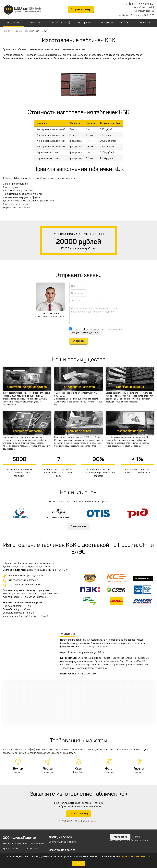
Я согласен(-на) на (98, 329)
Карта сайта (120, 837)
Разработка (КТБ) (60, 23)
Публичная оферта (140, 840)
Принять (79, 863)
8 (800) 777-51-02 (140, 4)
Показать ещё (78, 527)
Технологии (35, 23)
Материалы (85, 23)
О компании (143, 23)
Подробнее (18, 772)
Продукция (13, 23)
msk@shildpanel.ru (98, 647)
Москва (67, 634)
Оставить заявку (79, 814)
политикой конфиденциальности (135, 857)
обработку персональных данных (107, 329)
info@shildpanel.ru (146, 11)
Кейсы (125, 23)
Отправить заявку (81, 9)
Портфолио (106, 23)
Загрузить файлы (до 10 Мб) (85, 333)
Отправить (78, 341)
